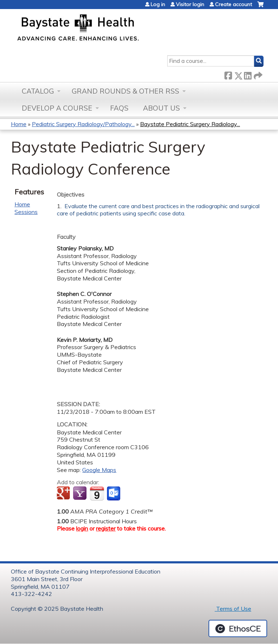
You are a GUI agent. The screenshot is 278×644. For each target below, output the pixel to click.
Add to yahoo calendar (81, 494)
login (82, 528)
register (106, 528)
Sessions (26, 212)
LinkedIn (248, 74)
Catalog (38, 91)
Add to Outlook (114, 494)
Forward (257, 74)
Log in (158, 4)
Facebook (228, 74)
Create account (233, 4)
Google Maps (99, 470)
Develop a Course (57, 108)
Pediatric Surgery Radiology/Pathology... (83, 124)
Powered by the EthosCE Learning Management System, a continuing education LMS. (238, 628)
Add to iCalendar (97, 493)
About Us (161, 108)
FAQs (119, 108)
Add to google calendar (64, 494)
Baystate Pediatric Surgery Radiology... (190, 124)
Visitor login (190, 4)
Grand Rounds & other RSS (125, 91)
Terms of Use (233, 609)
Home (19, 124)
